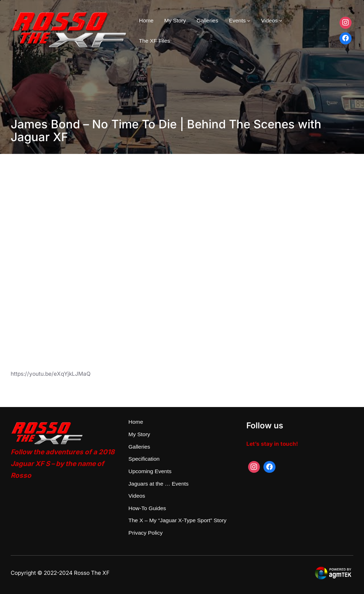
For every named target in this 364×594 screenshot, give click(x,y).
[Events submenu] (249, 20)
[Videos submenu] (281, 20)
